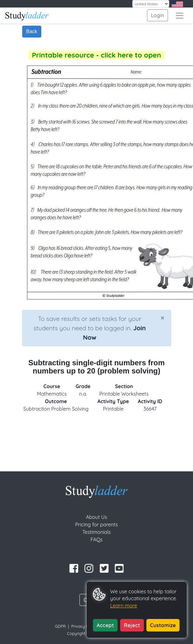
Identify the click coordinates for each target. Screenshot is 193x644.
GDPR (60, 626)
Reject (132, 625)
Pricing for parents (96, 525)
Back (32, 31)
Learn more (124, 606)
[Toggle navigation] (180, 16)
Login (157, 15)
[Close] (162, 318)
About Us (97, 517)
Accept (105, 625)
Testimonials (96, 532)
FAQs (96, 540)
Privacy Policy (84, 626)
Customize (163, 625)
